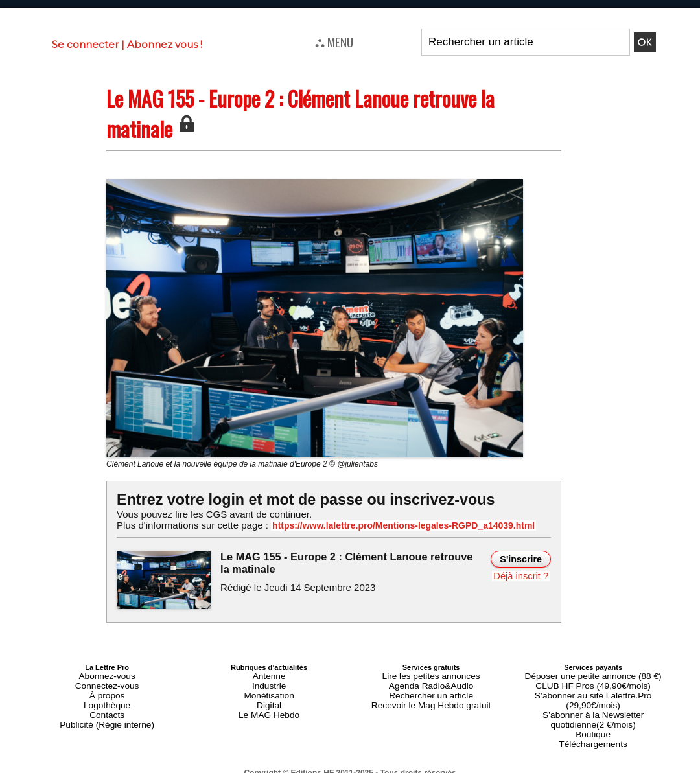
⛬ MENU (334, 41)
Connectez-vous (107, 682)
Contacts (107, 706)
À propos (107, 690)
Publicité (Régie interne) (107, 713)
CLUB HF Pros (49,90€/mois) (593, 682)
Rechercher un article (431, 690)
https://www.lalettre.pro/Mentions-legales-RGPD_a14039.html (385, 525)
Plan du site (319, 767)
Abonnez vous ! (165, 44)
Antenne (269, 675)
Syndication (381, 767)
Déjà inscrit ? (523, 575)
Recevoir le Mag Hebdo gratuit (431, 698)
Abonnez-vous (107, 675)
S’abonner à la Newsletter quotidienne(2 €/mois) (593, 702)
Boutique (593, 713)
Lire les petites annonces (431, 675)
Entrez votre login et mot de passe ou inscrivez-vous (295, 499)
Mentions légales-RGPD (453, 758)
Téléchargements (593, 721)
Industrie (269, 682)
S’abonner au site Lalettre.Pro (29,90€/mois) (593, 690)
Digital (269, 698)
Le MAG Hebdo (269, 706)
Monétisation (269, 690)
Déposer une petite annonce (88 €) (593, 675)
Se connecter (85, 44)
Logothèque (107, 698)
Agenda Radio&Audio (431, 682)
